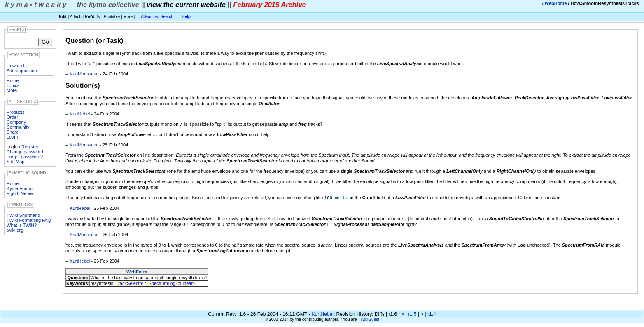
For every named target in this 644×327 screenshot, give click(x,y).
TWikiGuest (369, 319)
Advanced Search (157, 17)
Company (16, 122)
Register (30, 147)
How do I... (17, 66)
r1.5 (412, 314)
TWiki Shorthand (23, 215)
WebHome (556, 3)
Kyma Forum (20, 188)
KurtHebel (80, 114)
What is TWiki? (22, 225)
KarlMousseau (84, 74)
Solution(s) (83, 86)
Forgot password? (25, 157)
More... (14, 90)
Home (13, 80)
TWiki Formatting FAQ (29, 220)
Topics (13, 85)
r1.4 (432, 314)
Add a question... (24, 71)
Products (15, 112)
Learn (12, 137)
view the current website (186, 5)
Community (18, 127)
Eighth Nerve (20, 193)
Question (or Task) (94, 41)
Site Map (15, 162)
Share (13, 132)
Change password (25, 152)
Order (12, 117)
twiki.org (15, 230)
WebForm (137, 271)
